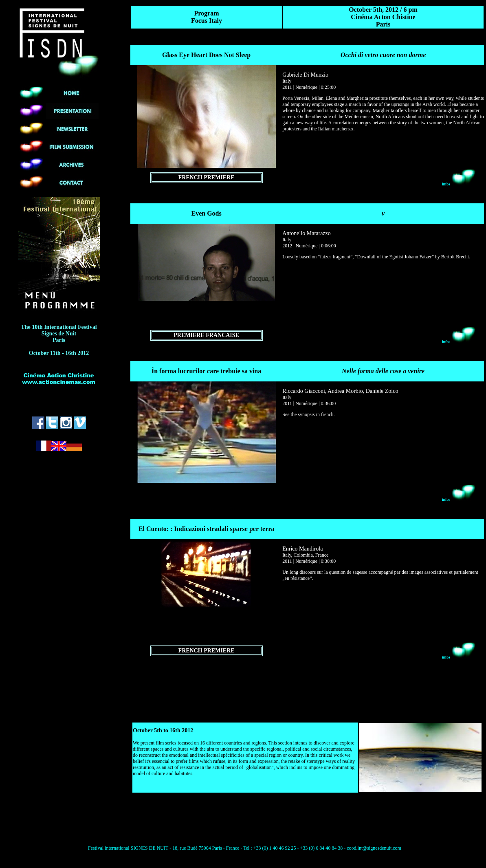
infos (459, 184)
